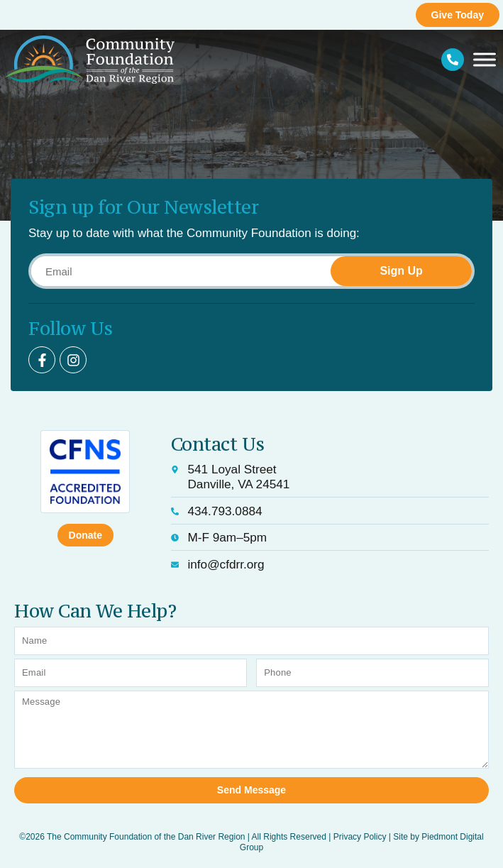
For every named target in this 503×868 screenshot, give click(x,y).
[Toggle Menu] (485, 60)
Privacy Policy (360, 837)
